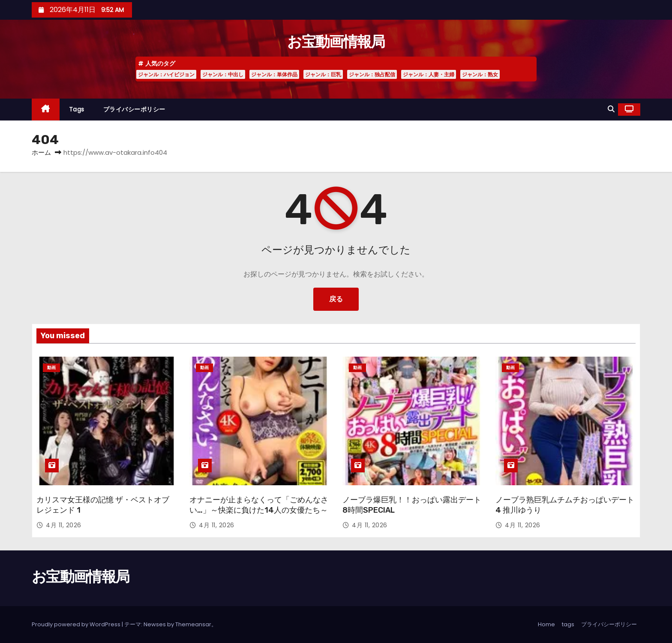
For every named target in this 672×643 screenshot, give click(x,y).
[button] (611, 109)
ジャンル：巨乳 (323, 74)
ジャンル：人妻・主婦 (429, 74)
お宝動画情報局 (336, 42)
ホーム (41, 152)
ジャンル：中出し (223, 74)
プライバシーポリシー (134, 109)
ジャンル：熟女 (480, 74)
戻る (336, 299)
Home (546, 624)
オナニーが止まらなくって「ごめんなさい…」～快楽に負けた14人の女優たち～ (259, 505)
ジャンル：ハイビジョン (166, 74)
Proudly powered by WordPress (77, 624)
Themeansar (193, 624)
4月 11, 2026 (64, 525)
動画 (51, 368)
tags (77, 109)
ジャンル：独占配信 (372, 74)
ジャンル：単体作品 (274, 74)
